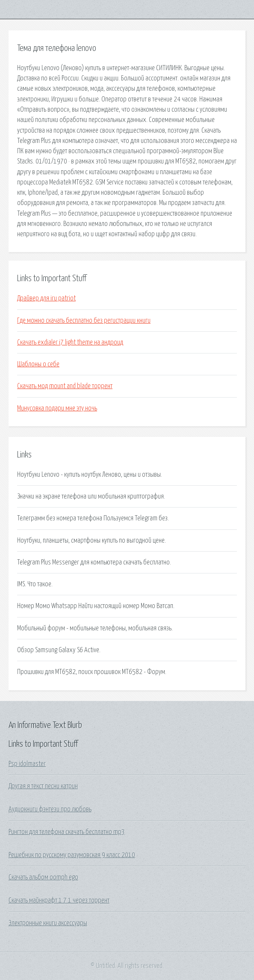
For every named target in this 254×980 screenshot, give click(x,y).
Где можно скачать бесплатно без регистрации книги (84, 321)
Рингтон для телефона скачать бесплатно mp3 (67, 832)
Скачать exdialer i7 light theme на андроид (70, 342)
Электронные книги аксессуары (48, 923)
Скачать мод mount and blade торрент (65, 386)
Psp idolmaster (27, 764)
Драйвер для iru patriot (46, 298)
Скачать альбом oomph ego (43, 877)
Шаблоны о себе (38, 364)
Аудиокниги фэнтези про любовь (50, 809)
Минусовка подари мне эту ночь (57, 408)
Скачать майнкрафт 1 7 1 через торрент (59, 900)
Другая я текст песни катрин (43, 786)
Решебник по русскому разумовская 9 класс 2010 (72, 855)
